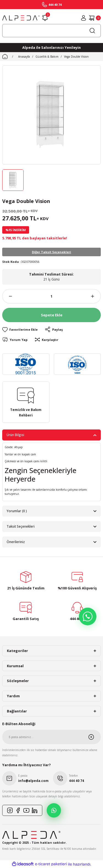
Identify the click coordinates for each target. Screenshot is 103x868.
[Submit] (94, 737)
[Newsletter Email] (51, 737)
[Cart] (95, 18)
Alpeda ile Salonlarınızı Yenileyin (51, 47)
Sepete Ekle (52, 315)
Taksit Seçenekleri (21, 526)
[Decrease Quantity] (7, 296)
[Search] (51, 31)
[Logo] (21, 18)
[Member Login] (83, 18)
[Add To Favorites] (20, 329)
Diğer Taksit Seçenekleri (51, 252)
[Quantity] (51, 296)
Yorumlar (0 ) (17, 511)
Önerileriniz (16, 542)
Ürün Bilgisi (15, 435)
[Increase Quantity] (96, 296)
